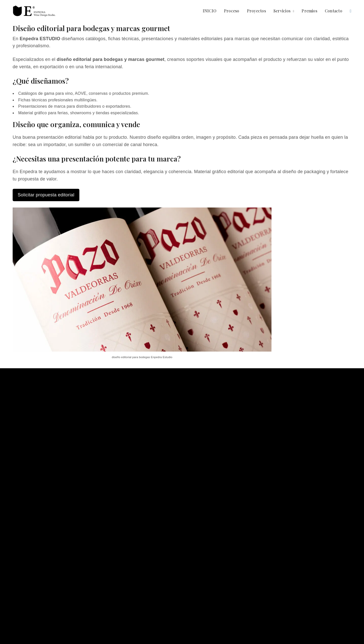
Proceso (232, 11)
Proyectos (256, 11)
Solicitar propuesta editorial (46, 195)
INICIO (210, 11)
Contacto (334, 11)
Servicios (282, 11)
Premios (309, 11)
